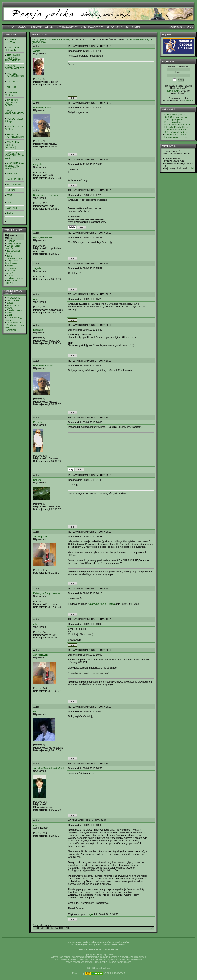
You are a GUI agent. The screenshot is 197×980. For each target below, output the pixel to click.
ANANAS (11, 330)
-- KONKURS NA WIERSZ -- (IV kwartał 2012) (14, 166)
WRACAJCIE (13, 298)
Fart (35, 711)
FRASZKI (11, 241)
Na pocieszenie (14, 323)
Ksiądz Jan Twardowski (11, 262)
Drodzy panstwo (173, 122)
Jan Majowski (41, 537)
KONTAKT (12, 208)
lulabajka (38, 330)
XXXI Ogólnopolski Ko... (177, 117)
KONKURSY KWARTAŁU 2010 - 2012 (14, 155)
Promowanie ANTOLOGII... (178, 125)
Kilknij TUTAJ (174, 91)
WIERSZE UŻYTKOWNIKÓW (61, 27)
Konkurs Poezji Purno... (176, 115)
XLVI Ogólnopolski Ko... (176, 120)
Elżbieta (37, 422)
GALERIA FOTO (15, 179)
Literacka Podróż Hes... (176, 127)
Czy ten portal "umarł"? (13, 247)
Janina (37, 51)
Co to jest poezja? (10, 272)
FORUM (135, 27)
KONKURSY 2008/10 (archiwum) (12, 145)
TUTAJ (189, 101)
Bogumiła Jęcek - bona (46, 195)
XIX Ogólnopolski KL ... (176, 132)
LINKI (9, 203)
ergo (36, 825)
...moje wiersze (14, 243)
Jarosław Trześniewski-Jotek (49, 768)
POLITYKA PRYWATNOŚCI (13, 59)
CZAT (9, 195)
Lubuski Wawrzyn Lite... (176, 137)
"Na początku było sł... (12, 252)
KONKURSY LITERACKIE (12, 49)
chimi (191, 168)
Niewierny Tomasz (43, 108)
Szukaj (10, 213)
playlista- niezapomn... (11, 267)
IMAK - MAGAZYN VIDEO (94, 27)
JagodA (37, 268)
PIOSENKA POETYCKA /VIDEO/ (11, 103)
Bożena (37, 480)
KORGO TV (13, 82)
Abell (36, 299)
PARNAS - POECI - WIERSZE (14, 67)
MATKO (11, 315)
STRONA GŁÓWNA (15, 27)
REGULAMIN (35, 27)
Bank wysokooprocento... (14, 257)
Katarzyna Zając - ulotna (47, 593)
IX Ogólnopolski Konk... (176, 130)
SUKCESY (12, 174)
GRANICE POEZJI (11, 282)
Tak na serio (13, 300)
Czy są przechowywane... (14, 277)
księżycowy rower (43, 238)
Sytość (10, 303)
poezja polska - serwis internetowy (51, 40)
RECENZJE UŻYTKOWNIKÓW (14, 136)
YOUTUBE (12, 87)
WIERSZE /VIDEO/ (11, 94)
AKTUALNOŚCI (120, 27)
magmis (37, 164)
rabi (35, 624)
